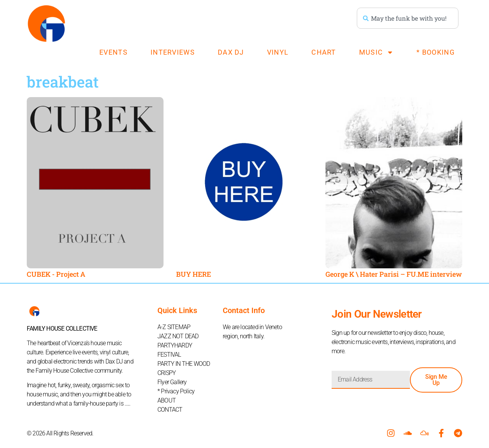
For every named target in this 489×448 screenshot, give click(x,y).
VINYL (278, 52)
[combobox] (408, 18)
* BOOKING (436, 52)
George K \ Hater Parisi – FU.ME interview (394, 274)
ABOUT (167, 400)
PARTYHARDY (175, 345)
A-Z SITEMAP (174, 327)
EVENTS (113, 52)
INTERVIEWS (173, 52)
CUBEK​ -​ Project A (56, 274)
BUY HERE (193, 274)
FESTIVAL (169, 355)
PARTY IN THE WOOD (184, 364)
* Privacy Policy (176, 391)
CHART (324, 52)
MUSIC (376, 52)
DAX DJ (231, 52)
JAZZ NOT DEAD (178, 336)
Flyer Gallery (172, 382)
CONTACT (170, 410)
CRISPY (167, 373)
